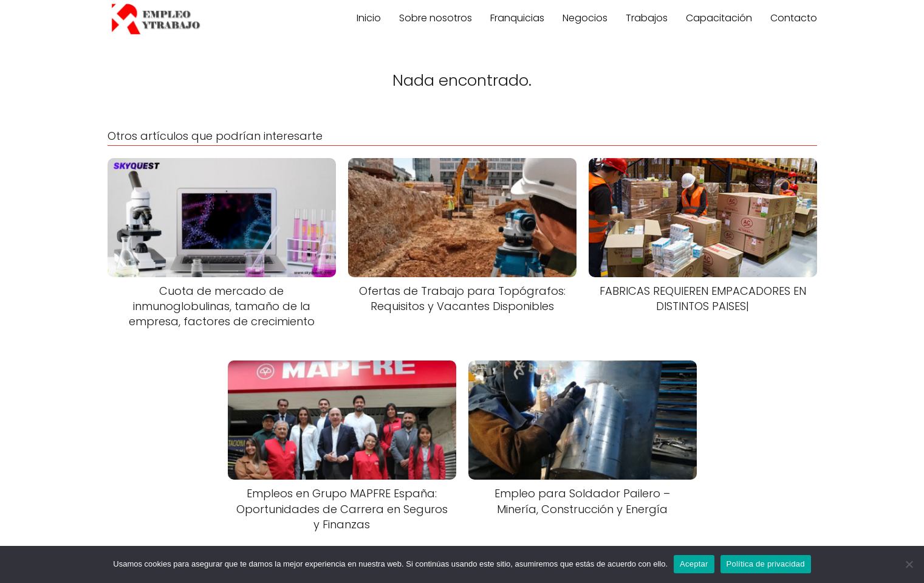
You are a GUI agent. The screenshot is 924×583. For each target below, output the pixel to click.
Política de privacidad (766, 564)
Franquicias (517, 18)
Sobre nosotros (436, 18)
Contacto (794, 18)
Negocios (585, 18)
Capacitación (719, 18)
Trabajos (647, 18)
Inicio (369, 18)
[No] (909, 564)
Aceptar (694, 564)
